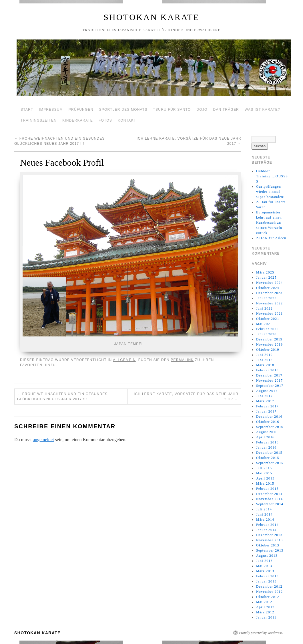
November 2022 (269, 303)
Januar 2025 (266, 278)
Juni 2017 (264, 396)
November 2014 (269, 499)
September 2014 (270, 504)
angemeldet (43, 440)
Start (27, 110)
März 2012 (265, 612)
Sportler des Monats (123, 110)
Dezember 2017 (269, 375)
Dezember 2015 (269, 453)
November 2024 (269, 283)
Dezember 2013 (269, 535)
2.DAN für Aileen (271, 238)
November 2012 (269, 592)
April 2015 (265, 478)
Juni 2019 (264, 355)
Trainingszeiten (39, 120)
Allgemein (124, 360)
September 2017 (270, 386)
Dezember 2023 (269, 293)
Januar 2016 (266, 447)
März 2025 (265, 272)
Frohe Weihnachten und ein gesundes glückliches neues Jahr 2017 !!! (62, 397)
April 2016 (265, 437)
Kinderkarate (78, 120)
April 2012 (265, 607)
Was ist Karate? (262, 110)
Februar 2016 (267, 442)
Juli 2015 (264, 468)
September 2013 (270, 550)
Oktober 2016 (268, 422)
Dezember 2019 (269, 339)
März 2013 (265, 571)
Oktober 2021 (268, 319)
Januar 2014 (266, 530)
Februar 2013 (267, 576)
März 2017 (265, 401)
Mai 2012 (264, 602)
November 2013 (269, 540)
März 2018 (265, 365)
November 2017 (269, 381)
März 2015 (265, 484)
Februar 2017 (267, 406)
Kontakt (127, 120)
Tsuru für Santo (172, 110)
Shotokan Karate (151, 17)
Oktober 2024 (268, 288)
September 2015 (270, 463)
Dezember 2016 (269, 417)
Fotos (105, 120)
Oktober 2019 (268, 350)
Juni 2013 (264, 561)
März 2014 (265, 520)
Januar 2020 (266, 334)
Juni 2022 (264, 308)
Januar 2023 (266, 298)
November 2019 (269, 344)
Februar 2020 (267, 329)
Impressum (51, 110)
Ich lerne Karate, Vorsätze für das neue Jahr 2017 (186, 397)
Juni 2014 (264, 514)
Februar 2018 (267, 370)
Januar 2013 (266, 581)
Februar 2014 (267, 525)
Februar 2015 (267, 489)
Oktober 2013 (268, 545)
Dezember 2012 (269, 586)
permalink (182, 360)
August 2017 (267, 391)
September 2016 (270, 427)
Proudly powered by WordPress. (261, 633)
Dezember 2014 (269, 494)
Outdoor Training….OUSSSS (272, 176)
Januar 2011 (266, 617)
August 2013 (267, 556)
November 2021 (269, 314)
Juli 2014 (264, 509)
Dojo (202, 110)
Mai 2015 (264, 473)
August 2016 (267, 432)
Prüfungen (81, 110)
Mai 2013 (264, 566)
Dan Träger (226, 110)
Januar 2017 (266, 411)
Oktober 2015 (268, 458)
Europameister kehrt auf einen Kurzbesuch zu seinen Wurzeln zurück (269, 223)
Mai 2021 (264, 324)
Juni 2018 (264, 360)
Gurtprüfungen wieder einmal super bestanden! (270, 192)
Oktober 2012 (268, 597)
